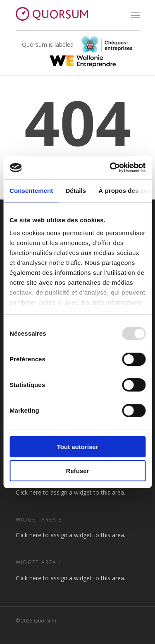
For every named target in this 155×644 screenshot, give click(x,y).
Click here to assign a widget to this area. (70, 492)
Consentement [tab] (31, 191)
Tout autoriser (78, 447)
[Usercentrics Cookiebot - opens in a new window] (110, 168)
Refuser (78, 471)
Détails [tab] (76, 191)
